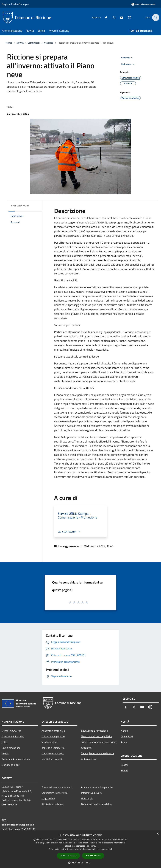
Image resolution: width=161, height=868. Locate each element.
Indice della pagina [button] (20, 206)
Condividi (128, 58)
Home (9, 43)
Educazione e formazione (94, 731)
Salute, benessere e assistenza (97, 753)
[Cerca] (155, 17)
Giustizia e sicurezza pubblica (97, 736)
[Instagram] (127, 17)
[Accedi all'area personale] (143, 4)
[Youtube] (119, 17)
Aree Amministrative (13, 736)
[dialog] (80, 849)
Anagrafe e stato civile (53, 731)
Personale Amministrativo (16, 759)
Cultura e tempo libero (53, 736)
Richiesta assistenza (52, 804)
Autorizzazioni (89, 759)
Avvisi (124, 742)
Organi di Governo (12, 731)
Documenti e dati (11, 765)
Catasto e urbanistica (53, 753)
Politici (6, 753)
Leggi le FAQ (48, 798)
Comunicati (34, 43)
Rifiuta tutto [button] (93, 855)
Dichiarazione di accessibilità (96, 804)
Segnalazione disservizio (54, 793)
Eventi (124, 770)
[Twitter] (112, 17)
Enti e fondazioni (11, 748)
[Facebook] (104, 17)
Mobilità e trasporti (52, 759)
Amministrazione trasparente (97, 787)
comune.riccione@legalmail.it (18, 825)
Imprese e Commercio (53, 748)
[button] (80, 863)
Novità (20, 43)
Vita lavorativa (49, 742)
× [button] (157, 834)
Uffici (5, 742)
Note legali (87, 798)
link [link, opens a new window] (111, 849)
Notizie (125, 731)
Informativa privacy (92, 793)
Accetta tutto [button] (68, 856)
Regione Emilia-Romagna (15, 4)
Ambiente (86, 748)
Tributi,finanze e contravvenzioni (99, 742)
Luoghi (124, 765)
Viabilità (49, 43)
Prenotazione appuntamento (57, 787)
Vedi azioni (128, 64)
